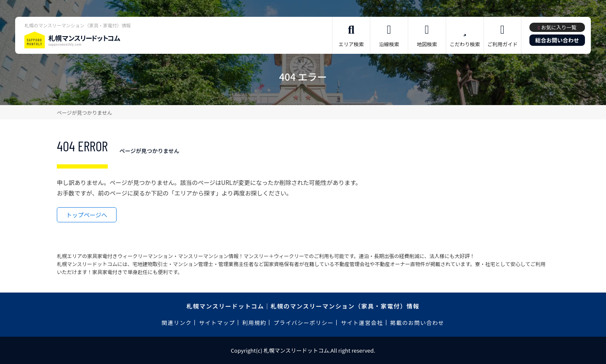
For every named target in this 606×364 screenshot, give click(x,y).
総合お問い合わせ (557, 40)
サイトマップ (217, 323)
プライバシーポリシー (304, 323)
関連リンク (177, 323)
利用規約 (254, 323)
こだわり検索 (465, 44)
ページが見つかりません (84, 112)
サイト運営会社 (362, 323)
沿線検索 (389, 44)
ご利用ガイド (502, 44)
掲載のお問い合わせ (417, 323)
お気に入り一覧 (559, 27)
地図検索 (427, 44)
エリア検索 (351, 44)
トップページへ (87, 215)
